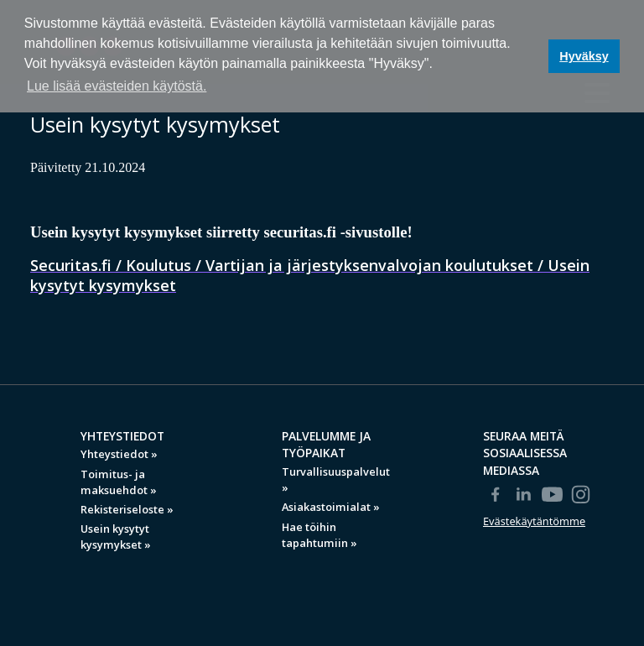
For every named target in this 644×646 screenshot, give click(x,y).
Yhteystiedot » (119, 454)
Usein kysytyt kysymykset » (116, 537)
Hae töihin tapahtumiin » (319, 535)
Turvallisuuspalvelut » (336, 479)
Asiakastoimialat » (331, 507)
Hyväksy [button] (584, 56)
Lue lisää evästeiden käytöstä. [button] (117, 86)
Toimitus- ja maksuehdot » (119, 482)
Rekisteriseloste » (127, 509)
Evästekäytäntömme (534, 521)
